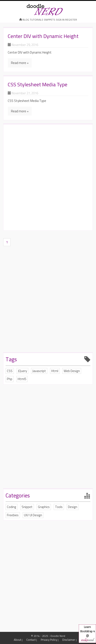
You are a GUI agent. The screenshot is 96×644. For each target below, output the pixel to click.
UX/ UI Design (33, 515)
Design (73, 507)
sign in (60, 20)
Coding (12, 507)
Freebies (13, 515)
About (17, 640)
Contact (31, 640)
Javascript (39, 371)
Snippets (50, 20)
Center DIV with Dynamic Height (43, 36)
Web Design (72, 371)
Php (10, 379)
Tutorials (36, 20)
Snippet (27, 507)
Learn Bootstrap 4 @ (87, 633)
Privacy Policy (49, 640)
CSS (10, 371)
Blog (26, 20)
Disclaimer (69, 640)
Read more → (20, 63)
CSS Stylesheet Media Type (38, 84)
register (71, 20)
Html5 (22, 379)
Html (55, 371)
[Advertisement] (48, 178)
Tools (59, 507)
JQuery (22, 371)
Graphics (44, 507)
